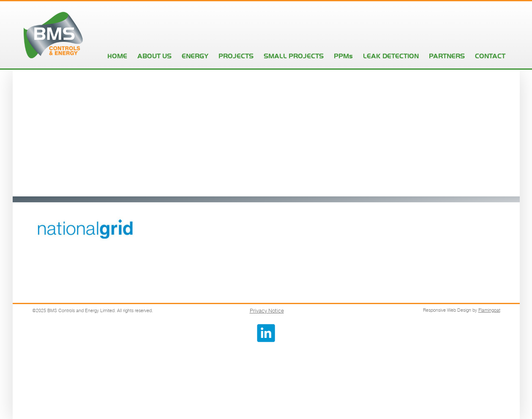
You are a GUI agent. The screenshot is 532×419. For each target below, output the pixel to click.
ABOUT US (154, 56)
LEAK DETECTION (391, 56)
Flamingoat (489, 310)
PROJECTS (236, 56)
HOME (117, 56)
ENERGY (195, 56)
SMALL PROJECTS (294, 56)
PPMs (343, 56)
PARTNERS (447, 56)
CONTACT (490, 56)
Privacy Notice (267, 310)
